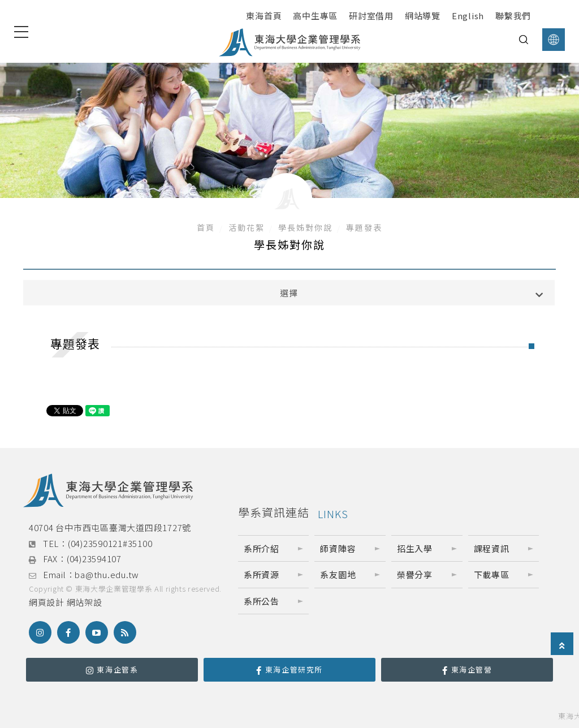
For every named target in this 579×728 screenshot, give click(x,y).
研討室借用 (371, 16)
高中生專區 (315, 16)
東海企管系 (112, 669)
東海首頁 (264, 16)
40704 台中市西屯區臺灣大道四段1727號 (110, 527)
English (468, 16)
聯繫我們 (513, 16)
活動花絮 (247, 227)
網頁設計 (47, 602)
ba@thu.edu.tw (107, 574)
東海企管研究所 (289, 669)
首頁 (206, 227)
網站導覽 (423, 16)
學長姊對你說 (305, 227)
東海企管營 (467, 669)
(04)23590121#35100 (110, 543)
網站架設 (85, 602)
